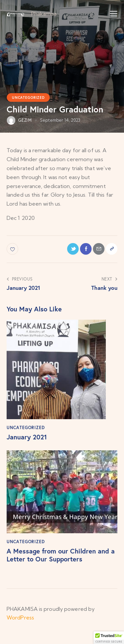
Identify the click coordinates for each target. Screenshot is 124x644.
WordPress (20, 617)
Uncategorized (28, 97)
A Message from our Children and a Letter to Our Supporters (61, 555)
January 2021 (27, 437)
